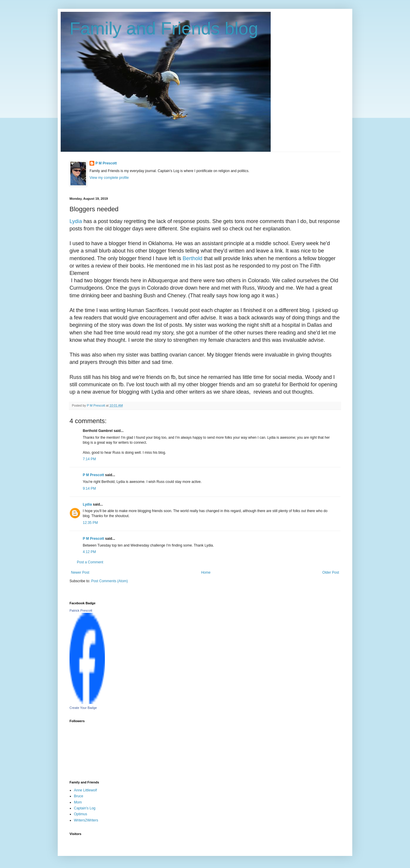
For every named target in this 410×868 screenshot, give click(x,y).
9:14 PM (89, 489)
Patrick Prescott (81, 610)
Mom (78, 802)
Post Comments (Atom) (109, 581)
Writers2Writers (86, 820)
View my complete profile (109, 178)
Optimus (81, 814)
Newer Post (80, 572)
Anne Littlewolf (85, 790)
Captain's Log (85, 808)
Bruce (78, 796)
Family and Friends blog (164, 28)
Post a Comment (90, 562)
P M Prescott (106, 163)
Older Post (331, 572)
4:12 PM (89, 552)
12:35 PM (90, 523)
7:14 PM (89, 459)
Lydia (76, 221)
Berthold (192, 258)
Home (206, 572)
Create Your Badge (83, 708)
